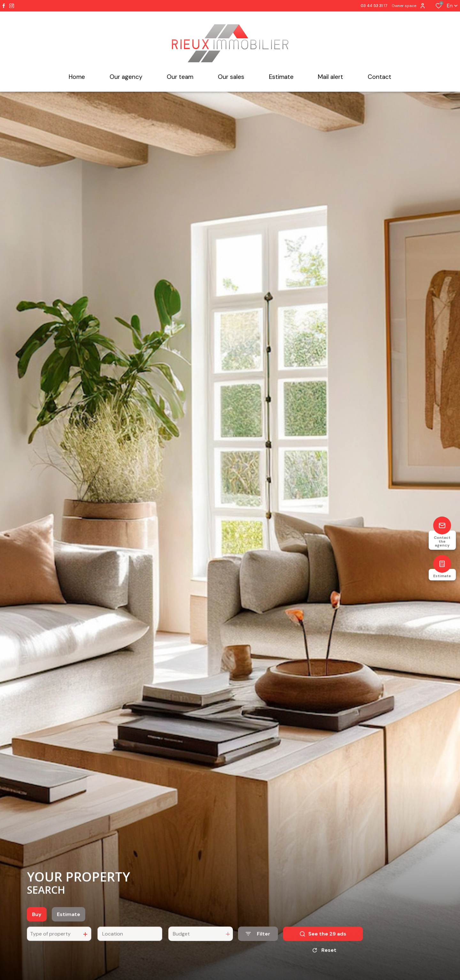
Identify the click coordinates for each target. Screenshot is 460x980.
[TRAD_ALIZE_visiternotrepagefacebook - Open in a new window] (4, 6)
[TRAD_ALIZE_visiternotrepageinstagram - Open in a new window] (12, 6)
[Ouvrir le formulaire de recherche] (258, 943)
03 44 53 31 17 (374, 6)
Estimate (69, 923)
